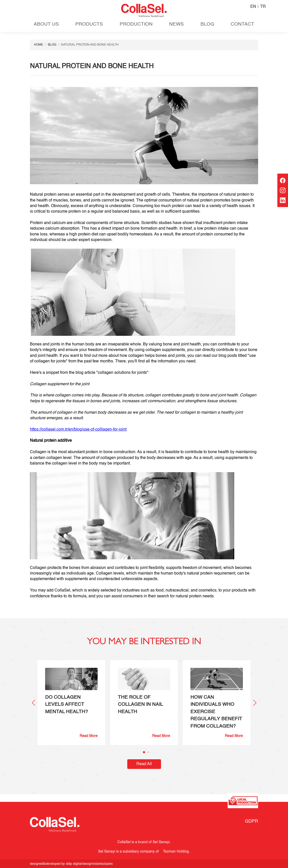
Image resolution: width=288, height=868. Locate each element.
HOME (39, 45)
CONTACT (242, 24)
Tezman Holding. (175, 852)
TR (263, 7)
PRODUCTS (89, 24)
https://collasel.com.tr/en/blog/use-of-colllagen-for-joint (78, 430)
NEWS (176, 24)
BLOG (207, 24)
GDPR (251, 821)
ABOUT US (46, 24)
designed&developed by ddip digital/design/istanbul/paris (71, 864)
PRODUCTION (136, 24)
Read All (144, 764)
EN (253, 7)
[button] (255, 703)
